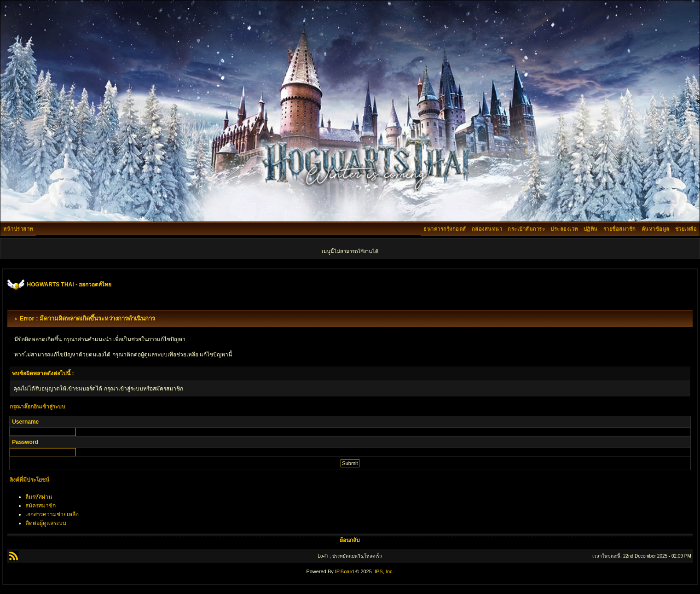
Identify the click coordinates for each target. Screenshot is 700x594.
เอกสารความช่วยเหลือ (52, 514)
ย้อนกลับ (350, 540)
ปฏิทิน (591, 229)
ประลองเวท (564, 229)
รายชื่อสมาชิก (620, 229)
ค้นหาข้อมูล (656, 229)
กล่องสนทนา (487, 229)
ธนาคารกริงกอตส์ (445, 229)
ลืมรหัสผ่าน (39, 497)
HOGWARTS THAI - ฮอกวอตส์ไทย (69, 285)
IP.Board (344, 571)
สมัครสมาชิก (40, 506)
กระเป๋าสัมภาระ (526, 229)
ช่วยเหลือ (686, 229)
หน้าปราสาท (18, 229)
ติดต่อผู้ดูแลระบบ (46, 523)
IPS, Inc (384, 571)
